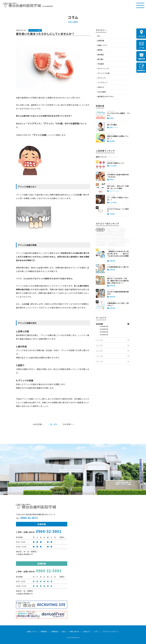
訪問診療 (101, 41)
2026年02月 (104, 332)
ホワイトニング (103, 69)
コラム (96, 632)
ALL (99, 36)
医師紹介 (44, 632)
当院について (32, 632)
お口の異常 (102, 92)
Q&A (64, 632)
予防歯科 (101, 64)
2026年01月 (104, 335)
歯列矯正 (101, 55)
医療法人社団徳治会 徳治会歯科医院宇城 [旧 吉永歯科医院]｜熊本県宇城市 (22, 5)
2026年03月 (104, 329)
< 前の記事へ (38, 424)
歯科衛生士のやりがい (106, 96)
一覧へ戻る (53, 424)
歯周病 (100, 50)
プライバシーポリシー (111, 632)
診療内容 (55, 632)
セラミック (102, 78)
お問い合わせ (74, 632)
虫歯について (102, 45)
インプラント (102, 82)
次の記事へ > (68, 424)
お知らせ (101, 87)
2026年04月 (104, 326)
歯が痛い (101, 59)
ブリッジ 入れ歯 (103, 73)
